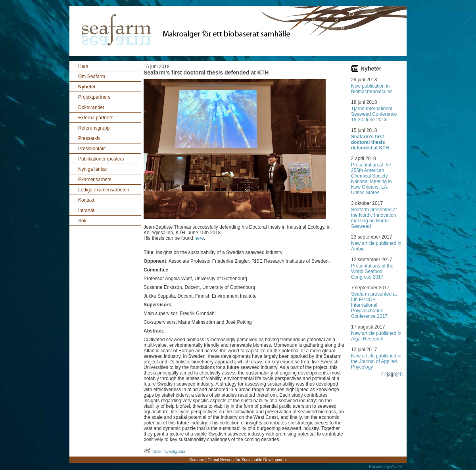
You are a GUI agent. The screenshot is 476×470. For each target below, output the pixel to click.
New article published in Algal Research (376, 336)
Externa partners (96, 118)
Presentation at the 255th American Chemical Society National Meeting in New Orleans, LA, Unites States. (371, 179)
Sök (82, 221)
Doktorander (91, 107)
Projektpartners (94, 97)
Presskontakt (92, 149)
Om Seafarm (92, 76)
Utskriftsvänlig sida (164, 452)
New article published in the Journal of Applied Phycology (376, 361)
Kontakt (86, 200)
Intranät (86, 210)
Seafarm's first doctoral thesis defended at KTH (370, 142)
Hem (83, 66)
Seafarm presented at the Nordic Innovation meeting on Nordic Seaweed (374, 218)
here (199, 238)
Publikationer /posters (101, 159)
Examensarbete (95, 180)
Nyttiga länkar (93, 169)
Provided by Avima (385, 467)
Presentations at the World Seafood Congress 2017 (372, 271)
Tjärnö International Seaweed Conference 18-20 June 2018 (374, 114)
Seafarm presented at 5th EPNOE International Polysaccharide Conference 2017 (374, 305)
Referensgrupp (94, 128)
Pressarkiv (89, 138)
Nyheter (87, 87)
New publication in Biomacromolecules (372, 89)
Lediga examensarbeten (104, 190)
